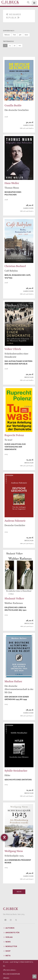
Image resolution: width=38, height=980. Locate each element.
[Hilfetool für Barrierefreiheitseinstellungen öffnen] (4, 837)
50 (15, 46)
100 (20, 46)
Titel (14, 35)
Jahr (20, 35)
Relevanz (7, 35)
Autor (26, 35)
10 (5, 46)
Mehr (19, 892)
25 (10, 46)
